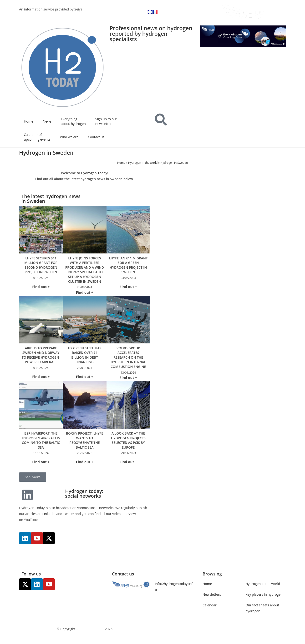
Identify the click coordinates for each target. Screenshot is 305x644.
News (47, 121)
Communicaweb (91, 634)
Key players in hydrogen (264, 599)
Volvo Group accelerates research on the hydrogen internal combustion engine (128, 362)
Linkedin (49, 518)
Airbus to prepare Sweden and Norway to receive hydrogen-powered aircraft (41, 360)
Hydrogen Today (94, 173)
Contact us (96, 137)
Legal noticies (166, 634)
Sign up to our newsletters (106, 121)
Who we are (69, 137)
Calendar (210, 610)
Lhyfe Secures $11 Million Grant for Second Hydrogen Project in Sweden (41, 265)
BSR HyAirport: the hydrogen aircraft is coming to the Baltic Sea (41, 445)
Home (29, 121)
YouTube (31, 525)
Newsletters (212, 599)
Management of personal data (203, 634)
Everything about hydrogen (73, 121)
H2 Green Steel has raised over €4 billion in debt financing (84, 360)
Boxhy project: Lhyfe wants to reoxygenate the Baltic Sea (85, 445)
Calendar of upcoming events (37, 137)
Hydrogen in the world (143, 163)
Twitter (69, 518)
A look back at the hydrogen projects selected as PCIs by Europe (128, 445)
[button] (33, 482)
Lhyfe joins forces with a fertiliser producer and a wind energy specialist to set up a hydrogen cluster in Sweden (85, 272)
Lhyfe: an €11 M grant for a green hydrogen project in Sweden (128, 265)
